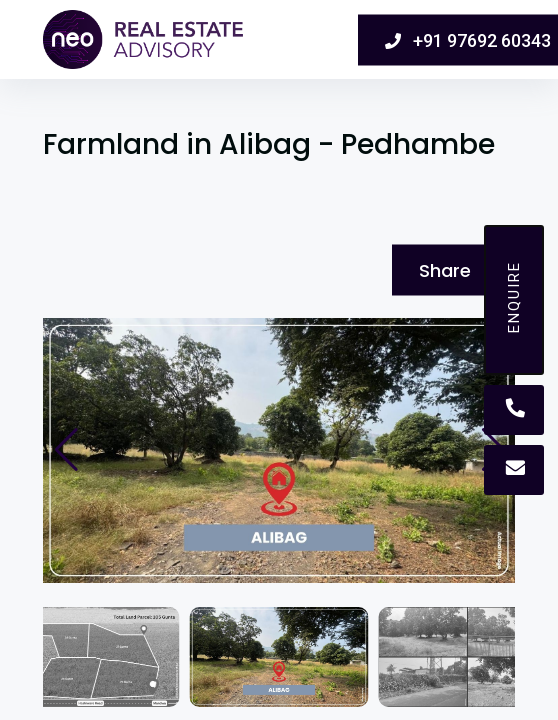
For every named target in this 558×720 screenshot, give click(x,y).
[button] (66, 450)
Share (445, 270)
